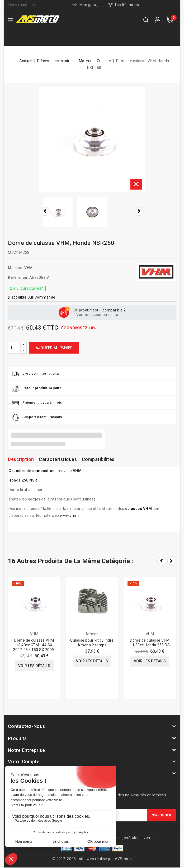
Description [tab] (21, 459)
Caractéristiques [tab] (58, 459)
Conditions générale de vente (128, 838)
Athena (92, 634)
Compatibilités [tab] (98, 459)
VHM (29, 268)
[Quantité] (14, 348)
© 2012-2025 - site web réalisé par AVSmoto (92, 859)
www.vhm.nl (71, 515)
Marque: (16, 268)
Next (172, 561)
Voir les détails (34, 666)
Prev (162, 561)
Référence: (18, 277)
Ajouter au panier (54, 348)
